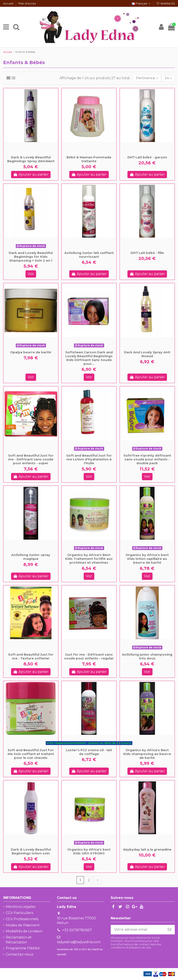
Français (142, 3)
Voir (31, 274)
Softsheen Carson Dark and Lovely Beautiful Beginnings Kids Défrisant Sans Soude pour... (89, 358)
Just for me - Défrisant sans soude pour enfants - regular (89, 656)
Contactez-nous (19, 954)
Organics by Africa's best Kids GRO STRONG (89, 851)
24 (168, 78)
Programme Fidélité (23, 948)
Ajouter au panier (31, 174)
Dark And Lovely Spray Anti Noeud (147, 354)
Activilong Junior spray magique (31, 557)
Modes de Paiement (23, 925)
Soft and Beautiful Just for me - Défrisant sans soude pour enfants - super (31, 459)
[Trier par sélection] (147, 78)
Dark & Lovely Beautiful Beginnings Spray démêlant (31, 159)
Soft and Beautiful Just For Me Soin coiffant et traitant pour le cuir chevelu (31, 754)
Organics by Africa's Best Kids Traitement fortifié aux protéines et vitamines (89, 559)
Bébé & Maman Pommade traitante (89, 159)
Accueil (9, 3)
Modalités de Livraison (24, 931)
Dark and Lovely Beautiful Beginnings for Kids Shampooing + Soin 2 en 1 (31, 257)
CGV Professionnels (22, 919)
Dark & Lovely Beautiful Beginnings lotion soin (31, 851)
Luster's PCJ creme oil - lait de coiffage (89, 752)
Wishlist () (165, 3)
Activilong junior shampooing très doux (147, 656)
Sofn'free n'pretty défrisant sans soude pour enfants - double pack (147, 459)
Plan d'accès (27, 3)
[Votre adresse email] (138, 930)
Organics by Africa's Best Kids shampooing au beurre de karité (147, 754)
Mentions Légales (20, 907)
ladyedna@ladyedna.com (79, 942)
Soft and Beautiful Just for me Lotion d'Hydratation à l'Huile (89, 459)
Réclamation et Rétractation (19, 940)
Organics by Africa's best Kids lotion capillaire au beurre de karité (147, 559)
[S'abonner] (170, 930)
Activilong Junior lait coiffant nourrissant (89, 255)
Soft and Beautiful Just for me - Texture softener (31, 656)
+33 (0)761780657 (77, 930)
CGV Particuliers (19, 913)
